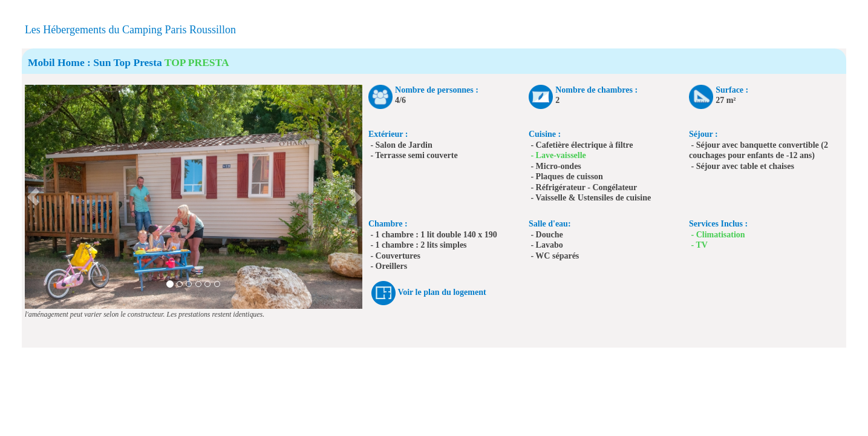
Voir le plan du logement (442, 293)
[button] (33, 197)
